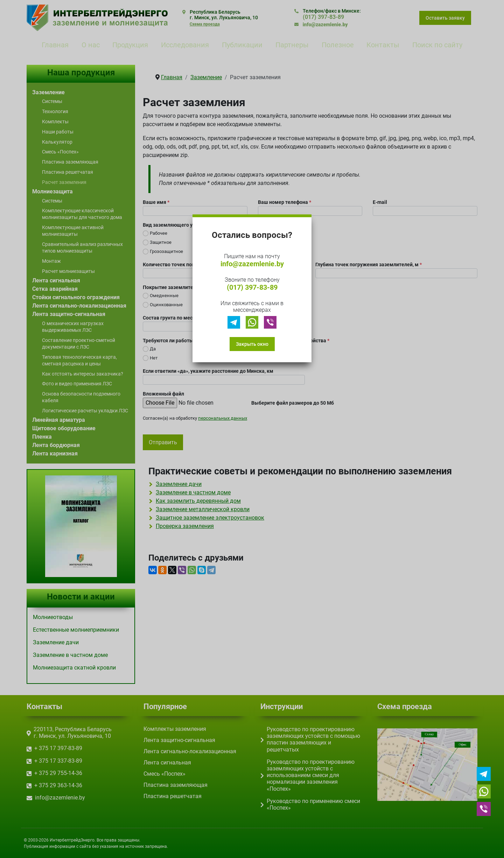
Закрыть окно (252, 344)
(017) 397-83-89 (252, 287)
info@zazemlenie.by (252, 264)
